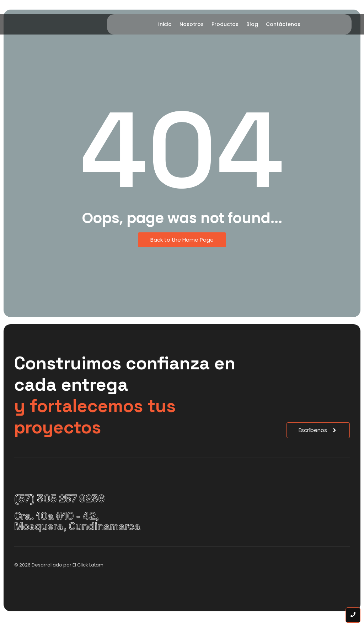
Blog (252, 24)
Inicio (165, 24)
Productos (225, 24)
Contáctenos (283, 24)
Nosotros (192, 24)
